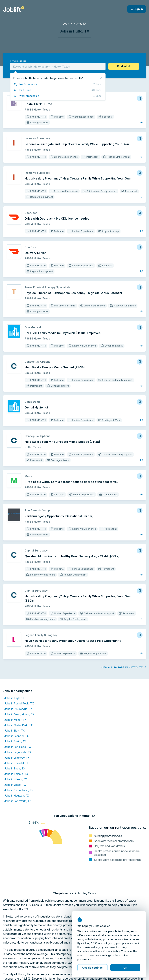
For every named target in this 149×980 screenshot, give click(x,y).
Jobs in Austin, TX (15, 741)
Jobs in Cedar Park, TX (19, 725)
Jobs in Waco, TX (15, 785)
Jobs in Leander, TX (17, 736)
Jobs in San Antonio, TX (19, 790)
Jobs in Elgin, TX (15, 731)
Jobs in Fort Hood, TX (18, 747)
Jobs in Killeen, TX (16, 779)
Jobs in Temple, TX (16, 774)
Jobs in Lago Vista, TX (18, 752)
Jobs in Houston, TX (17, 796)
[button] (124, 66)
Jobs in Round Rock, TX (19, 703)
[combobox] (58, 66)
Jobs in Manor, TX (15, 720)
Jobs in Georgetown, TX (19, 714)
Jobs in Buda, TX (15, 768)
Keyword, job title (18, 61)
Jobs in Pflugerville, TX (18, 709)
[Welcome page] (14, 9)
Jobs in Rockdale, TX (17, 763)
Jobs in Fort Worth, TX (18, 801)
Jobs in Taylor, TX (15, 698)
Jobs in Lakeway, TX (17, 758)
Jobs (66, 24)
